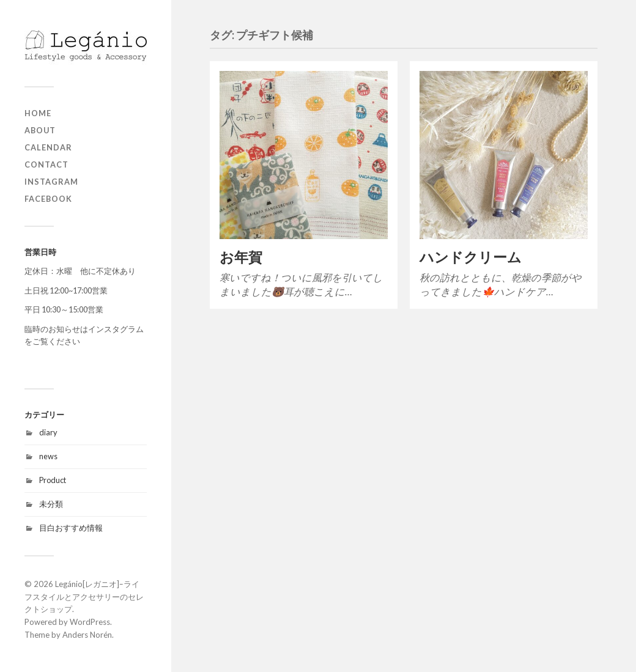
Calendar (48, 147)
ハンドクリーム (471, 257)
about (40, 130)
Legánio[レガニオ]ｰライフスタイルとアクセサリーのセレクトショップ (84, 597)
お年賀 (241, 257)
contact (46, 164)
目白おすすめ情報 (71, 528)
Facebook (48, 199)
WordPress (90, 622)
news (48, 456)
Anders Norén (87, 635)
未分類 (51, 504)
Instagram (51, 182)
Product (53, 480)
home (38, 113)
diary (48, 432)
